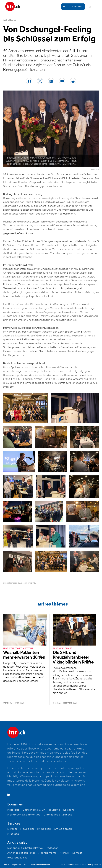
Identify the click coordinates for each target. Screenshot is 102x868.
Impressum (17, 865)
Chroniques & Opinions (58, 815)
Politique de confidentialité (40, 865)
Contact (77, 853)
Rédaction (52, 848)
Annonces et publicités (21, 853)
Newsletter (27, 829)
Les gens (69, 810)
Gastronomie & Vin (34, 810)
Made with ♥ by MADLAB (92, 865)
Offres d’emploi (64, 829)
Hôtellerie (13, 810)
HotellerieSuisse (17, 858)
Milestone (13, 834)
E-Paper (12, 829)
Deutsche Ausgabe (73, 6)
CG (26, 865)
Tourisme (54, 810)
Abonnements (47, 853)
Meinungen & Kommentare (24, 815)
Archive (64, 853)
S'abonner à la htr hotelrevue (25, 848)
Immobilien (44, 829)
